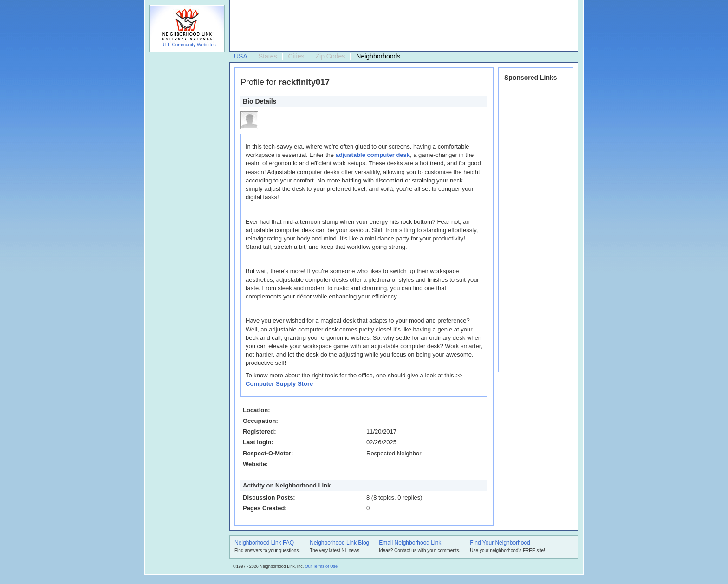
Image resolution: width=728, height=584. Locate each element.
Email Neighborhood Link (410, 543)
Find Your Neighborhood (500, 543)
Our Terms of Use (321, 566)
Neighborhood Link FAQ (264, 543)
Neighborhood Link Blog (339, 543)
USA (241, 56)
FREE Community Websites (187, 45)
